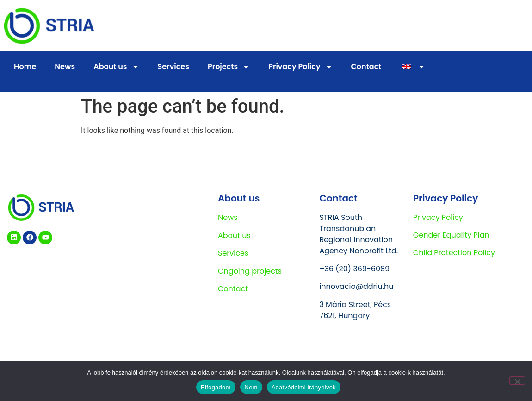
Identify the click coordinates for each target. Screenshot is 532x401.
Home (25, 66)
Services (173, 66)
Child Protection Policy (454, 253)
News (65, 66)
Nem (251, 387)
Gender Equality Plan (451, 235)
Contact (366, 66)
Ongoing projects (250, 271)
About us (116, 67)
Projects (229, 67)
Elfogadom (216, 387)
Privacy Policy (300, 67)
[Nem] (517, 381)
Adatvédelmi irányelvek (304, 387)
